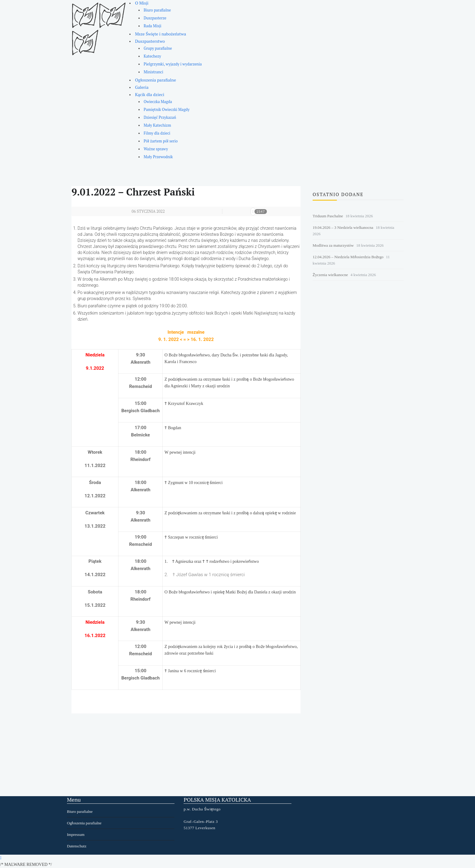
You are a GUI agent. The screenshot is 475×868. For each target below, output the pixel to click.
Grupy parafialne (158, 48)
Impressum (76, 835)
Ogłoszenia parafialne (156, 80)
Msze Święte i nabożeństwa (161, 34)
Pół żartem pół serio (161, 141)
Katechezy (152, 56)
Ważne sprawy (156, 149)
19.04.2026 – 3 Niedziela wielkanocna (343, 227)
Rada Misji (152, 26)
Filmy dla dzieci (157, 133)
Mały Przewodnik (158, 157)
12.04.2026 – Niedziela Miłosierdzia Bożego (348, 257)
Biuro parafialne (157, 10)
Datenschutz (77, 846)
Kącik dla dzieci (150, 94)
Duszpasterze (155, 18)
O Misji (142, 3)
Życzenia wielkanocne (330, 275)
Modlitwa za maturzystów (333, 245)
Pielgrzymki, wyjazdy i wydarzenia (173, 64)
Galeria (142, 87)
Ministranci (153, 72)
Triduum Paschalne (328, 216)
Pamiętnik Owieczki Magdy (166, 110)
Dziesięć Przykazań (160, 117)
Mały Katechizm (157, 125)
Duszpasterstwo (150, 41)
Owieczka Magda (158, 102)
